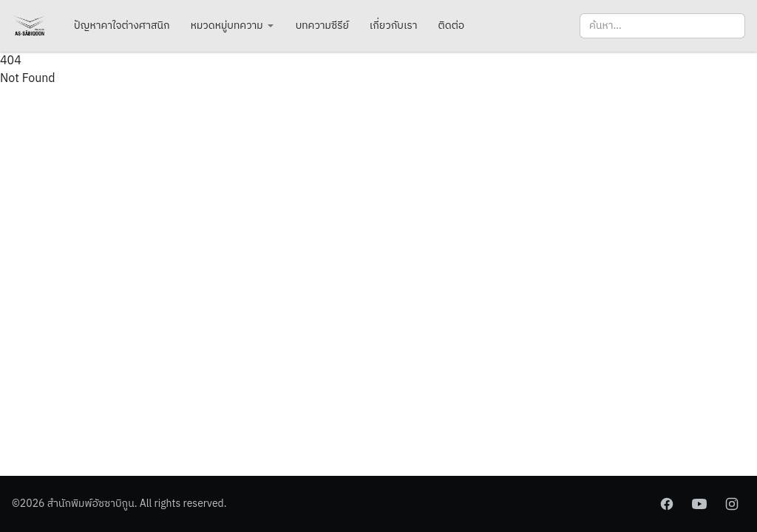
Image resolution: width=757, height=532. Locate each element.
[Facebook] (667, 504)
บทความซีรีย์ (322, 25)
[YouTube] (699, 504)
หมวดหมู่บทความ (233, 25)
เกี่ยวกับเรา (394, 25)
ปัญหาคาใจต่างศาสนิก (122, 25)
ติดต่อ (452, 25)
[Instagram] (732, 504)
